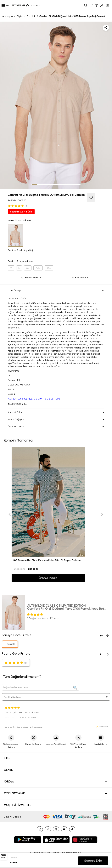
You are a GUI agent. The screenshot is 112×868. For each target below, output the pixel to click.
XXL (38, 268)
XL (28, 268)
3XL (49, 268)
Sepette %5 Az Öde (21, 212)
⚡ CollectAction (102, 727)
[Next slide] (102, 515)
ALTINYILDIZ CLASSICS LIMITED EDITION (34, 399)
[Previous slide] (10, 515)
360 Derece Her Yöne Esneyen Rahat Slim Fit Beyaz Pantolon (47, 560)
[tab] (34, 185)
